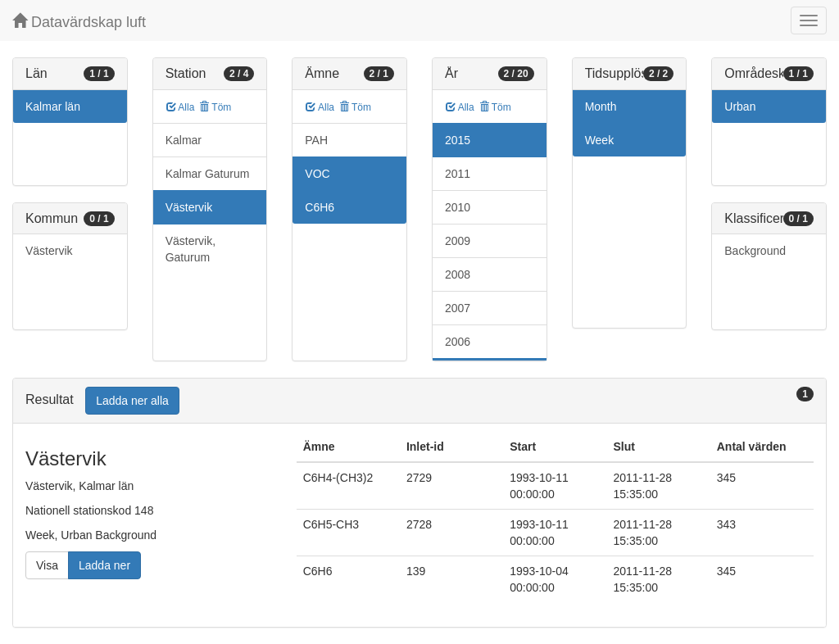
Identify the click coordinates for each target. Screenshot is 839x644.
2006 (458, 342)
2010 (458, 207)
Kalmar (184, 140)
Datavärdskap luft (79, 22)
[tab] (419, 401)
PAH (316, 140)
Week (600, 140)
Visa (47, 565)
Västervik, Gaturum (190, 249)
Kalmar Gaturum (208, 174)
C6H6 (320, 207)
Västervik (49, 251)
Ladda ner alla (132, 401)
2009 (458, 241)
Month (601, 107)
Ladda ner (104, 565)
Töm (215, 107)
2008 (458, 274)
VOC (317, 174)
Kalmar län (53, 107)
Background (755, 251)
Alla (181, 107)
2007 (458, 308)
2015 (458, 140)
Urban (740, 107)
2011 (458, 174)
